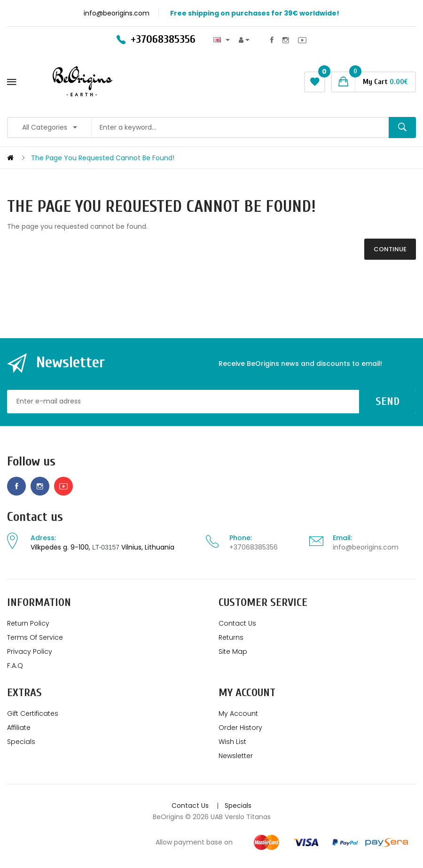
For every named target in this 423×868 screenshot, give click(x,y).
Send (388, 401)
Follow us (31, 461)
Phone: (241, 538)
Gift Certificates (33, 713)
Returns (231, 637)
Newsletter (236, 756)
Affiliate (19, 728)
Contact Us (237, 623)
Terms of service (35, 637)
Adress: (43, 538)
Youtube (302, 40)
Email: (342, 538)
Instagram (286, 40)
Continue (390, 249)
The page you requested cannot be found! (103, 158)
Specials (21, 742)
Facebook (272, 40)
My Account (238, 713)
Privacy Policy (30, 651)
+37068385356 (254, 547)
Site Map (233, 651)
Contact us (35, 517)
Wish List (232, 742)
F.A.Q (15, 666)
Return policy (28, 623)
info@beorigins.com (366, 547)
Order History (240, 728)
